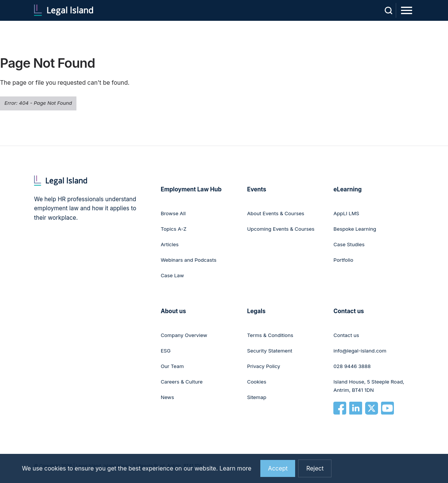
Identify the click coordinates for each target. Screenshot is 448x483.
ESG (166, 351)
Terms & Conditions (270, 335)
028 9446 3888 (352, 366)
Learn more (235, 468)
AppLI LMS (346, 213)
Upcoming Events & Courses (281, 229)
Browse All (173, 213)
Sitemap (257, 397)
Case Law (172, 275)
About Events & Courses (276, 213)
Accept (278, 468)
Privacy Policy (264, 366)
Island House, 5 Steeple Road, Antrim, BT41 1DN (369, 386)
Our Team (172, 366)
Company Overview (184, 335)
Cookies (257, 382)
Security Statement (270, 351)
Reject (315, 468)
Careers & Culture (182, 382)
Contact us (346, 335)
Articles (170, 244)
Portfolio (343, 260)
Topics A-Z (174, 229)
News (167, 397)
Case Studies (349, 244)
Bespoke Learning (355, 229)
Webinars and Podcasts (189, 260)
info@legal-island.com (360, 351)
